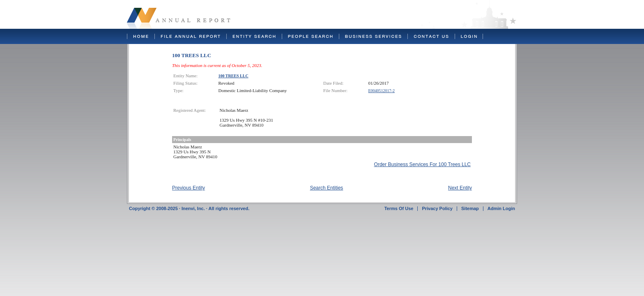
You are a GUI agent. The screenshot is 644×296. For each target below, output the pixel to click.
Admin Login (501, 208)
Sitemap (470, 208)
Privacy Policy (437, 208)
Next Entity (460, 188)
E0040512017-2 (382, 91)
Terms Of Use (399, 208)
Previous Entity (189, 188)
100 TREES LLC (233, 76)
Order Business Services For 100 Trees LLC (422, 164)
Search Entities (327, 188)
